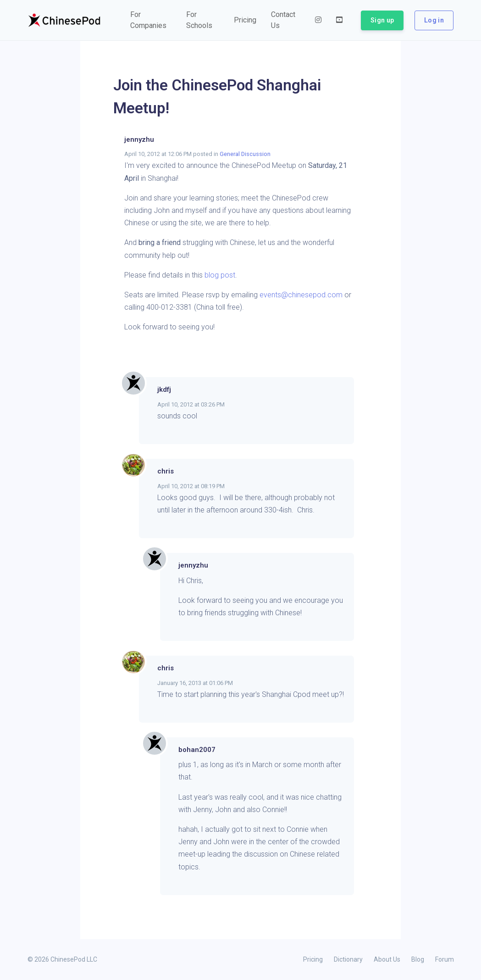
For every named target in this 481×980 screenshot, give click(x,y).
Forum (445, 959)
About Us (387, 959)
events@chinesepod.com (301, 295)
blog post (220, 275)
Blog (418, 959)
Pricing (313, 959)
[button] (151, 20)
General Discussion (245, 154)
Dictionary (348, 959)
